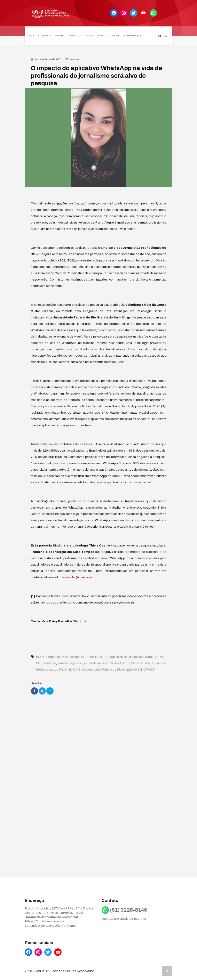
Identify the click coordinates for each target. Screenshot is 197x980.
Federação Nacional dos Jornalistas (129, 656)
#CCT (40, 656)
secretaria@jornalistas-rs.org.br (124, 918)
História (60, 35)
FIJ (38, 663)
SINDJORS (73, 669)
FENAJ (160, 656)
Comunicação (75, 35)
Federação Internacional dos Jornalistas (74, 656)
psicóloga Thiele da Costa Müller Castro (101, 663)
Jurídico (102, 35)
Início (32, 35)
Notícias (74, 59)
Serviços (90, 35)
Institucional (45, 35)
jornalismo (49, 663)
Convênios (115, 35)
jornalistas (65, 663)
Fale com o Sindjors (132, 35)
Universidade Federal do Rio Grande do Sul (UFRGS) (119, 669)
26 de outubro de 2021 (48, 59)
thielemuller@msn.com (76, 577)
